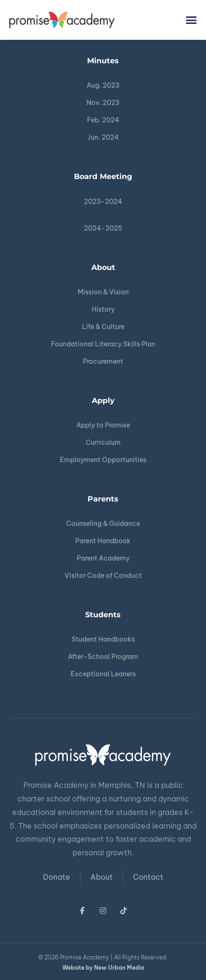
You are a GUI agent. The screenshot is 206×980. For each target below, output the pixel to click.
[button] (191, 20)
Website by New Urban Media (103, 968)
